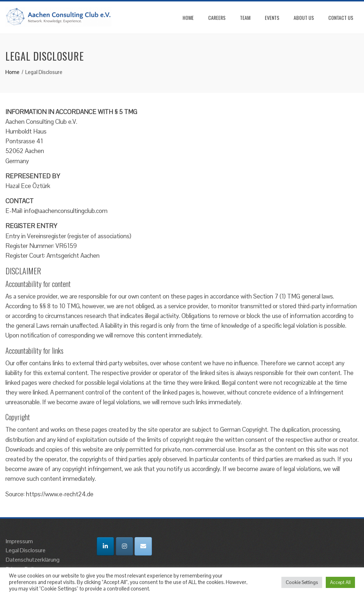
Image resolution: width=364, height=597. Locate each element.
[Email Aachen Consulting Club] (143, 546)
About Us (304, 18)
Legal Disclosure (26, 550)
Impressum (19, 541)
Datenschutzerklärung (33, 560)
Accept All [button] (340, 582)
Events (272, 18)
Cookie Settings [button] (302, 582)
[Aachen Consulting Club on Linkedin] (105, 546)
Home (188, 18)
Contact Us (341, 18)
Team (245, 18)
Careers (217, 18)
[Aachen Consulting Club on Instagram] (124, 546)
